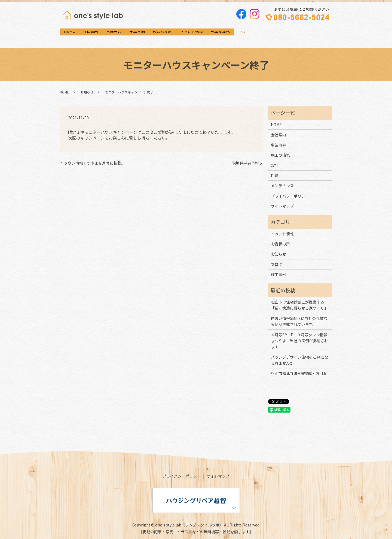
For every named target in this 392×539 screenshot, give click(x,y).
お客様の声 (212, 36)
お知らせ (87, 92)
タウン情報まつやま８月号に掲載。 (94, 163)
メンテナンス (282, 186)
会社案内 (107, 36)
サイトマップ (282, 206)
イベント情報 (252, 36)
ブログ (277, 264)
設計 (275, 165)
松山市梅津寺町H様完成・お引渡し (299, 376)
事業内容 (141, 36)
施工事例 (176, 36)
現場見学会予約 (245, 163)
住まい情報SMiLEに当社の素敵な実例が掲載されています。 (299, 321)
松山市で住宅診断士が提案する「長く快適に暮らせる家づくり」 (299, 305)
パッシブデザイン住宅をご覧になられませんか (299, 360)
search (320, 36)
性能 (275, 175)
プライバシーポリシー (290, 196)
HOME (75, 36)
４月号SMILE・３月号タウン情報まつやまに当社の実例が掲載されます (299, 341)
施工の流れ (292, 36)
